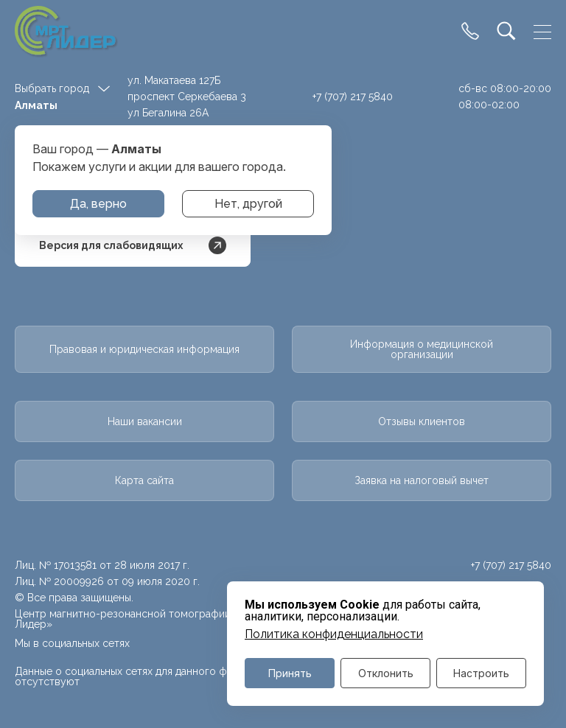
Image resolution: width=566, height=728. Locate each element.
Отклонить (386, 673)
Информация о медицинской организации (422, 349)
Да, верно (98, 204)
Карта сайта (144, 480)
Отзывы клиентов (422, 421)
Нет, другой (248, 204)
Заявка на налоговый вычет (422, 480)
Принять (290, 673)
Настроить (481, 673)
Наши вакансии (145, 421)
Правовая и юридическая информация (144, 349)
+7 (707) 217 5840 (353, 97)
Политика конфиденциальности (334, 634)
